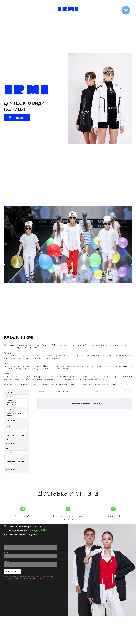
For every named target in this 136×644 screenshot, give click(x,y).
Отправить (12, 572)
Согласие (43, 577)
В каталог (17, 118)
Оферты (40, 578)
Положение (31, 577)
